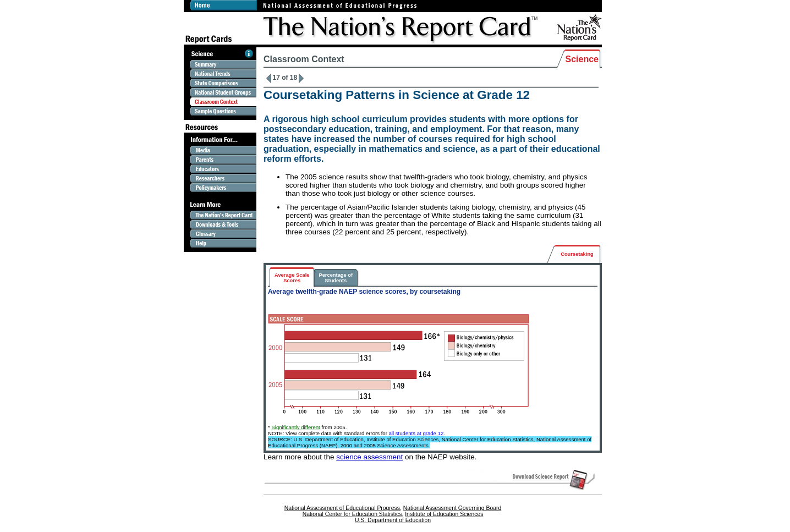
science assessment (369, 457)
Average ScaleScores (292, 278)
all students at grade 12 (416, 433)
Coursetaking (577, 254)
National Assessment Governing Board (452, 508)
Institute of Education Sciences (444, 514)
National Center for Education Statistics (352, 514)
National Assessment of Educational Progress (342, 508)
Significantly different (295, 427)
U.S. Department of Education (393, 520)
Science (582, 59)
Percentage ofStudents (336, 278)
